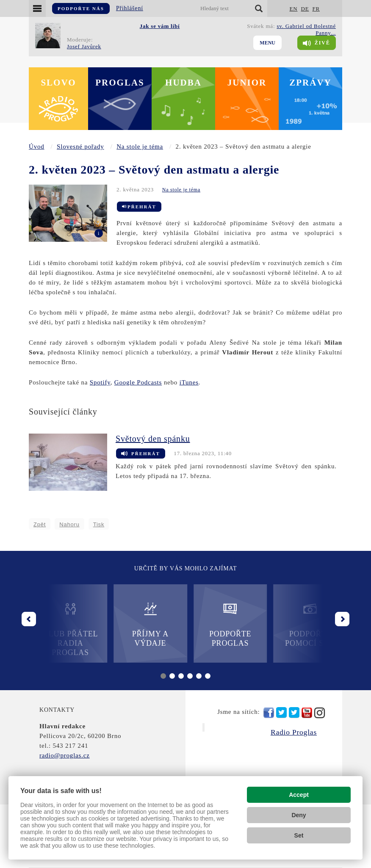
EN (294, 9)
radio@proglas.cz (65, 755)
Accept (299, 795)
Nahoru (69, 524)
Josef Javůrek (84, 46)
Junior (247, 83)
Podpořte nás (81, 8)
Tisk (99, 524)
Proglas (120, 83)
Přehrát (139, 207)
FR (316, 9)
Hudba (183, 83)
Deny (299, 815)
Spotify (100, 382)
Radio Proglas (294, 732)
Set (299, 835)
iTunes (189, 382)
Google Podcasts (138, 382)
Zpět (40, 524)
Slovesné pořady (80, 147)
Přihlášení (130, 8)
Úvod (37, 147)
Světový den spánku (153, 439)
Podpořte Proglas (226, 624)
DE (305, 9)
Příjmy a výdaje (145, 624)
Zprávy (310, 83)
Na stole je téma (140, 147)
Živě (317, 43)
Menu (267, 43)
